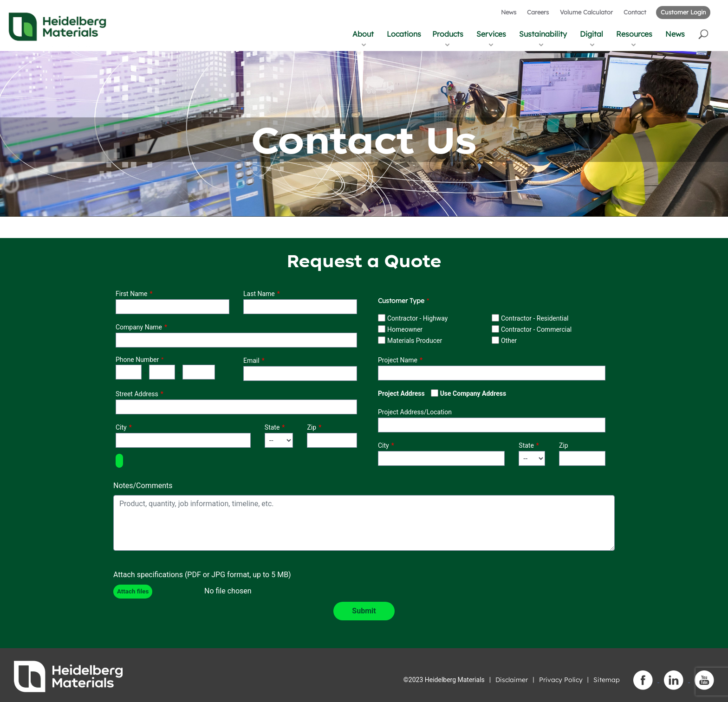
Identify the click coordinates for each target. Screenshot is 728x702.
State (272, 427)
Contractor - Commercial (536, 329)
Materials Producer (415, 341)
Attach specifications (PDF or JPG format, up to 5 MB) (202, 575)
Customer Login (683, 12)
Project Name (398, 360)
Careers (538, 12)
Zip (312, 427)
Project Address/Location (415, 412)
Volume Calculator (586, 12)
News (509, 12)
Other (509, 341)
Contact (635, 12)
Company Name (139, 327)
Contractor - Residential (535, 318)
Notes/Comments (143, 486)
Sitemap (607, 680)
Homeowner (405, 329)
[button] (704, 34)
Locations (404, 34)
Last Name (259, 294)
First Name (131, 294)
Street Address (137, 394)
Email (251, 361)
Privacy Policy (561, 680)
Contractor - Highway (417, 318)
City (121, 427)
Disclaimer (512, 680)
